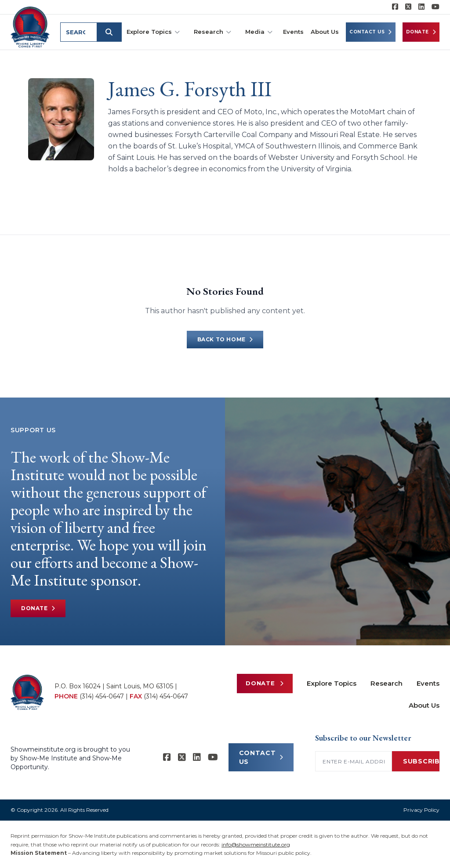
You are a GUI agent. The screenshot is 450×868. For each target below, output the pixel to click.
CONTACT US (261, 757)
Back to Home (225, 339)
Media (259, 32)
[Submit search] (111, 32)
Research (212, 32)
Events (293, 32)
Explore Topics (153, 32)
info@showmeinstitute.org (256, 844)
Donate (421, 32)
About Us (325, 32)
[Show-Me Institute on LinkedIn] (421, 7)
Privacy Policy (421, 810)
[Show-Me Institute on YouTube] (435, 7)
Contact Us (371, 32)
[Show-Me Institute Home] (31, 26)
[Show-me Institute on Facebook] (395, 7)
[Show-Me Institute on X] (408, 7)
